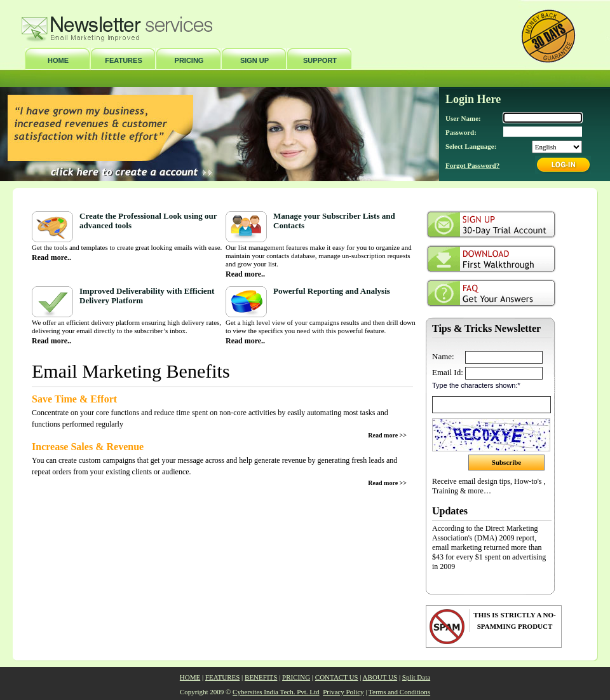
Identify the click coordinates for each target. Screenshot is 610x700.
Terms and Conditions (399, 692)
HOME (58, 60)
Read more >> (387, 435)
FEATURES (123, 60)
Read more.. (51, 257)
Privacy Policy (343, 692)
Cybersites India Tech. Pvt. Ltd (276, 692)
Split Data (416, 677)
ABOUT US (380, 677)
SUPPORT (320, 60)
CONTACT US (337, 677)
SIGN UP (254, 60)
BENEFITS (261, 677)
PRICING (189, 60)
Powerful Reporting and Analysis (332, 291)
